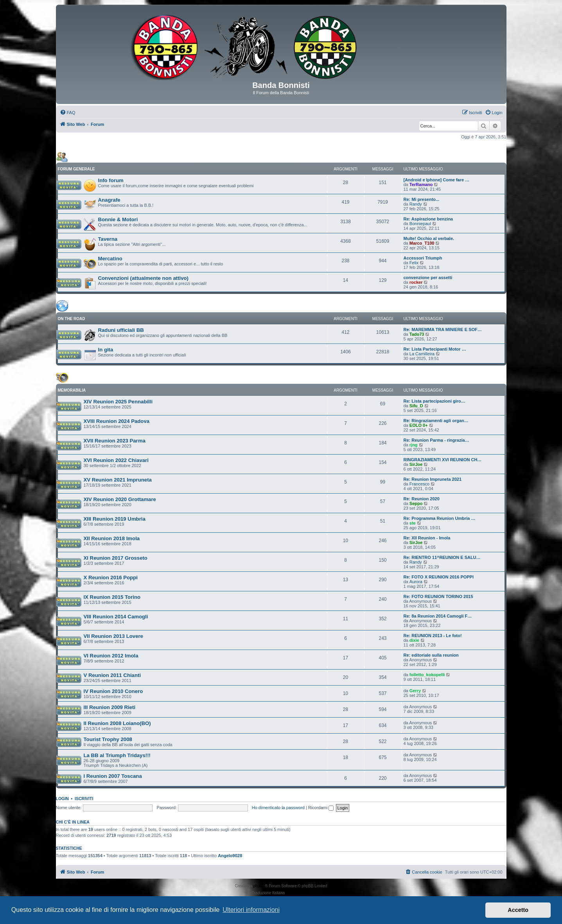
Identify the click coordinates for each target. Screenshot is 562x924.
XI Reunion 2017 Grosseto (116, 558)
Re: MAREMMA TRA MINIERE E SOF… (443, 329)
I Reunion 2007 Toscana (113, 776)
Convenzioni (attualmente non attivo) (144, 278)
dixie (414, 640)
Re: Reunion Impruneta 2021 (433, 479)
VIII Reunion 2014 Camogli (116, 617)
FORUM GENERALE (76, 169)
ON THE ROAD (72, 319)
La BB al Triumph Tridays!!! (117, 755)
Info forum (111, 180)
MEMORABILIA (72, 390)
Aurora (416, 582)
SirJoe (416, 464)
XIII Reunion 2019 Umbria (115, 519)
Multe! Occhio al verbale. (429, 238)
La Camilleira (422, 354)
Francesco (419, 484)
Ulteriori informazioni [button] (251, 910)
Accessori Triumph (423, 258)
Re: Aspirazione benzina (428, 219)
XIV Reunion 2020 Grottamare (120, 499)
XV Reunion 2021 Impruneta (118, 480)
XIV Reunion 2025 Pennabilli (118, 402)
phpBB (259, 886)
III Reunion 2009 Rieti (110, 707)
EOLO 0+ (419, 425)
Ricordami (321, 808)
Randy (416, 204)
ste (413, 523)
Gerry (415, 691)
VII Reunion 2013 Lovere (113, 636)
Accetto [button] (518, 910)
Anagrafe (109, 200)
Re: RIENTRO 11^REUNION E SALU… (442, 557)
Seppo (416, 503)
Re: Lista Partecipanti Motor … (435, 349)
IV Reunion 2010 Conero (113, 691)
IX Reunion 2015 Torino (112, 597)
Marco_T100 (422, 243)
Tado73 (417, 334)
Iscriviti (84, 799)
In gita (106, 350)
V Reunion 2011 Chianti (112, 675)
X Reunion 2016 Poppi (111, 577)
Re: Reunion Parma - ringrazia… (436, 440)
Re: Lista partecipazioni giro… (435, 401)
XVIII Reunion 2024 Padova (117, 421)
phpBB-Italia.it (298, 893)
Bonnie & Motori (118, 219)
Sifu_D (416, 406)
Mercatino (110, 259)
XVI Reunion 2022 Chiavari (116, 460)
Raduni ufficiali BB (121, 330)
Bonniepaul (420, 224)
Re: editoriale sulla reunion (431, 655)
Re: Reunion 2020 (422, 499)
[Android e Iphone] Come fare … (437, 180)
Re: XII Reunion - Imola (427, 538)
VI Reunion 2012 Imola (111, 656)
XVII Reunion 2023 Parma (115, 441)
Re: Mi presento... (422, 199)
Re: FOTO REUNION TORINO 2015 (438, 596)
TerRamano (421, 184)
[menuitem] (68, 113)
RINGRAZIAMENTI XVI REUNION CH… (443, 460)
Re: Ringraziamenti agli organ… (436, 421)
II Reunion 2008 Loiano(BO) (117, 723)
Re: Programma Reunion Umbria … (440, 518)
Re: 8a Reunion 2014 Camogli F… (438, 616)
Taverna (108, 239)
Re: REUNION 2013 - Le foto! (433, 636)
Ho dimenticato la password (278, 808)
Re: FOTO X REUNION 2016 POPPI (439, 577)
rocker (416, 282)
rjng (414, 445)
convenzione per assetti (428, 278)
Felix (414, 263)
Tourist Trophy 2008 (108, 739)
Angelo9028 (230, 856)
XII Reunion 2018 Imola (112, 538)
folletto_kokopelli (427, 675)
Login (62, 799)
